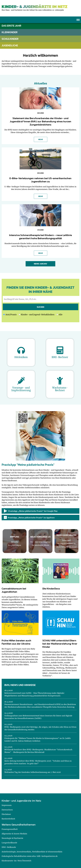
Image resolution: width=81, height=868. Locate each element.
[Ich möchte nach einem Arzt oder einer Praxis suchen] (4, 315)
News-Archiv (40, 264)
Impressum (7, 805)
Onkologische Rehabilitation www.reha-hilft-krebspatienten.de (30, 856)
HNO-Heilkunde (9, 847)
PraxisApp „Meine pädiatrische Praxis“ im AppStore (29, 518)
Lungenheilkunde (9, 843)
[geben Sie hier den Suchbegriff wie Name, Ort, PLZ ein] (41, 299)
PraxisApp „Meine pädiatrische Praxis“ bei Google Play (31, 511)
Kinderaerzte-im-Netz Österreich (16, 861)
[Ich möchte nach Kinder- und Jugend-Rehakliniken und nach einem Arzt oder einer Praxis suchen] (57, 315)
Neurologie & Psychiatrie (12, 838)
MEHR (41, 139)
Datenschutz (7, 810)
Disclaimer (6, 814)
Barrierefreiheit (8, 819)
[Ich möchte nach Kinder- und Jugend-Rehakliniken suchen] (19, 315)
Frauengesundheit (10, 829)
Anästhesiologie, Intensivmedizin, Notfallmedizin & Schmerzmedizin (32, 852)
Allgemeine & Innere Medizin (14, 834)
